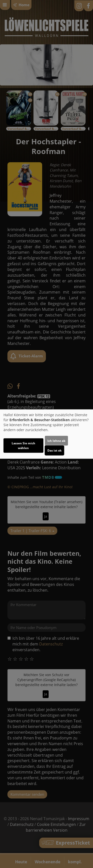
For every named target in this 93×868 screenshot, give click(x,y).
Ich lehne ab (56, 441)
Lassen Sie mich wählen (23, 446)
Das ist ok (54, 450)
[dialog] (46, 434)
